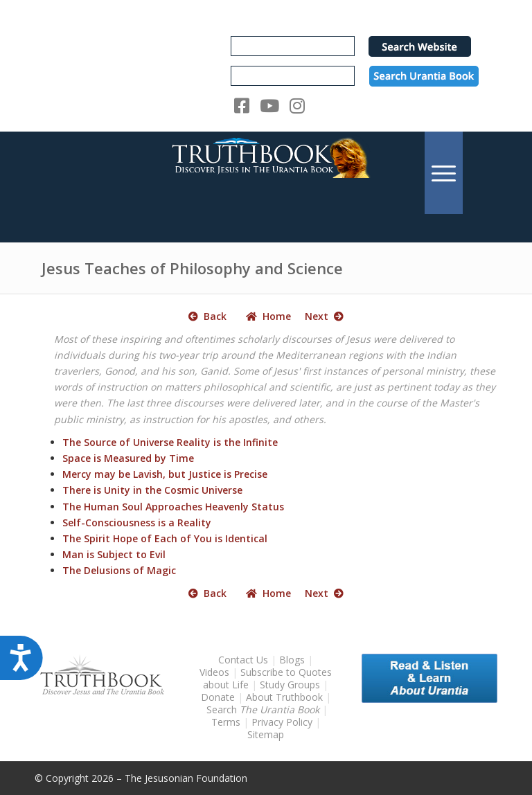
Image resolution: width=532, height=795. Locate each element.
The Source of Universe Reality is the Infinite (170, 442)
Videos (214, 672)
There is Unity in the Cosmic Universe (152, 490)
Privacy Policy (282, 722)
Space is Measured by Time (128, 458)
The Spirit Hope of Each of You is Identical (165, 538)
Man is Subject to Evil (114, 554)
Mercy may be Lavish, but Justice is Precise (165, 474)
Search (264, 709)
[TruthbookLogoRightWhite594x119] (266, 173)
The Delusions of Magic (119, 570)
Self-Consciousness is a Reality (137, 522)
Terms (226, 722)
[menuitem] (444, 173)
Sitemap (266, 734)
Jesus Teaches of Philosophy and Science (192, 268)
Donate (218, 697)
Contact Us (243, 660)
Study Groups (291, 685)
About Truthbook (284, 697)
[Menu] (444, 173)
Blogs (292, 660)
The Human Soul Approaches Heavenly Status (173, 507)
